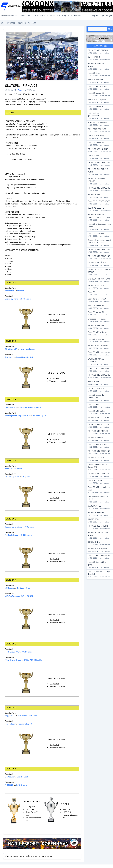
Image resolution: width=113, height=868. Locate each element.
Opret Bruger (106, 16)
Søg (110, 29)
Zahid (20, 90)
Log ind (95, 16)
